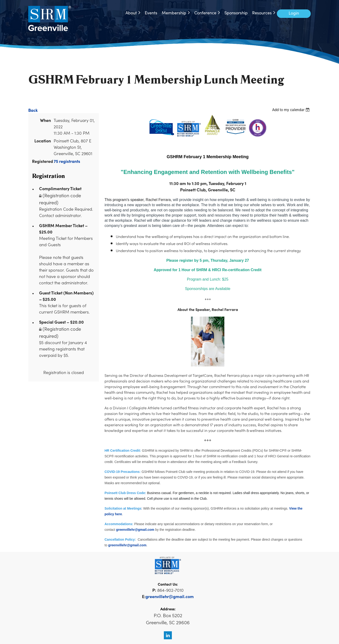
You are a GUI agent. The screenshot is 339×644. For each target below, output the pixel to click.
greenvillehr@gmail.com (135, 530)
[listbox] (291, 110)
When (45, 120)
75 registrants (67, 161)
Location (43, 141)
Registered (41, 161)
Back (33, 110)
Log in (294, 14)
